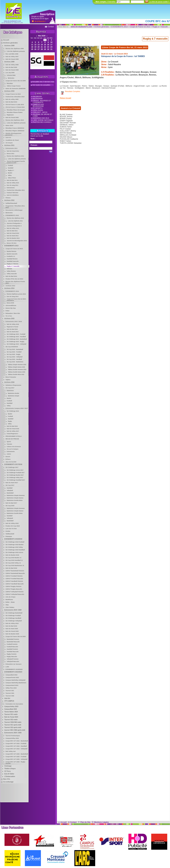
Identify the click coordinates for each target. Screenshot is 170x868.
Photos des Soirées (42, 122)
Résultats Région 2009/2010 (15, 131)
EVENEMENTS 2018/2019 (13, 539)
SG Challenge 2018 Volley (14, 547)
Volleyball (10, 490)
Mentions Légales (100, 822)
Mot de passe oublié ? (161, 2)
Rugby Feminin (12, 654)
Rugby (10, 421)
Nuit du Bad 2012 (11, 276)
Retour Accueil (65, 98)
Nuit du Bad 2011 (12, 180)
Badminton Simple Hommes (16, 495)
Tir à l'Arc (9, 316)
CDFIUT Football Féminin (14, 576)
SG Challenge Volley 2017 (15, 478)
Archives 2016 (9, 382)
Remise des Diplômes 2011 (15, 156)
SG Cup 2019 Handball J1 (14, 560)
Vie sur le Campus (13, 449)
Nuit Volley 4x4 (11, 751)
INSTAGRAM (38, 99)
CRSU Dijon (38, 110)
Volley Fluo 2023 (11, 688)
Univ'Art (8, 137)
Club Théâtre (10, 607)
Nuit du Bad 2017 (11, 503)
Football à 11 (11, 256)
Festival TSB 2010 (12, 193)
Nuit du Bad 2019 (11, 626)
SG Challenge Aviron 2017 (15, 470)
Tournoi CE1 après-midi (13, 725)
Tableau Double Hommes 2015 (17, 370)
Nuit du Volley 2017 (13, 431)
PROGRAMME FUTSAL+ (14, 436)
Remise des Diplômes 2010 (15, 120)
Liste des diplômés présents (16, 51)
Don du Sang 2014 (13, 297)
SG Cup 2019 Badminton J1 (15, 565)
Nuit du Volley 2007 (12, 56)
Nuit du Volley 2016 (13, 324)
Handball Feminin (12, 649)
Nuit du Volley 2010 (13, 183)
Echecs (8, 459)
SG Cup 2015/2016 (12, 347)
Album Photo (12, 178)
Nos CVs (7, 779)
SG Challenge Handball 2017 (16, 480)
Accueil (6, 40)
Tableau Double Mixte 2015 (16, 374)
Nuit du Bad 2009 (11, 67)
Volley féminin (11, 271)
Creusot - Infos (40, 112)
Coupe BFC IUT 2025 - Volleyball (16, 759)
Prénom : (34, 145)
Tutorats (9, 444)
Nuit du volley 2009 (12, 99)
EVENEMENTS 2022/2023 (13, 672)
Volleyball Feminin (13, 659)
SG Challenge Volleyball (14, 621)
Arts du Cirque (10, 597)
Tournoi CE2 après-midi (13, 727)
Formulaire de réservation (14, 704)
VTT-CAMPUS (9, 701)
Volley (10, 175)
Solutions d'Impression (13, 385)
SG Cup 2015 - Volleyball (15, 357)
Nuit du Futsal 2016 (13, 429)
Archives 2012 (9, 200)
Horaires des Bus (41, 118)
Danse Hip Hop (11, 308)
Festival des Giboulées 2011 (16, 190)
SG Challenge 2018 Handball (15, 550)
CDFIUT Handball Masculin (15, 584)
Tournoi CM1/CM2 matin (13, 722)
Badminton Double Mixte (15, 500)
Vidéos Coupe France (14, 86)
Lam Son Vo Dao (11, 529)
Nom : (33, 139)
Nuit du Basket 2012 (13, 238)
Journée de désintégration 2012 (17, 241)
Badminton (10, 391)
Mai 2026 (42, 36)
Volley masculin (12, 274)
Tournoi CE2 (10, 691)
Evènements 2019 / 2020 (13, 610)
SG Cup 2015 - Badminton (15, 362)
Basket (10, 173)
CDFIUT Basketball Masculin (15, 573)
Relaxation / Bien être (13, 313)
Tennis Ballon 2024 (11, 712)
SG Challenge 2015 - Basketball (17, 339)
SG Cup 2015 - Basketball (15, 349)
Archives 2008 (9, 46)
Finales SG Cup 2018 (13, 526)
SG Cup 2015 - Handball (14, 359)
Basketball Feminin (13, 639)
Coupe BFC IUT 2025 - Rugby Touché (15, 763)
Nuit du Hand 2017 (12, 483)
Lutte (7, 667)
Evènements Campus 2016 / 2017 (17, 408)
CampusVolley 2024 (12, 738)
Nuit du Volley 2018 (12, 523)
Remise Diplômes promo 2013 (16, 294)
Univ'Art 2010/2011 (13, 195)
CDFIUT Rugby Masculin (14, 589)
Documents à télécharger (14, 210)
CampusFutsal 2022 (12, 677)
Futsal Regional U (12, 434)
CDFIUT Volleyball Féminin (15, 592)
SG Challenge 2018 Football (15, 542)
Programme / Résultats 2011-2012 (15, 207)
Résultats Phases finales (15, 112)
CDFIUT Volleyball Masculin (15, 594)
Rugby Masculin (12, 657)
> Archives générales (101, 27)
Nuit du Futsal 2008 (12, 59)
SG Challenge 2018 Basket (14, 545)
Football (10, 165)
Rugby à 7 (11, 170)
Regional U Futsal (12, 327)
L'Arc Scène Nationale (43, 120)
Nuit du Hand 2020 (12, 629)
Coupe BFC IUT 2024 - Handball (16, 746)
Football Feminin (12, 644)
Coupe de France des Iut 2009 (16, 81)
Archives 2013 (10, 286)
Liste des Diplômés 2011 (15, 221)
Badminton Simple (13, 396)
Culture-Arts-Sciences (14, 447)
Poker (7, 311)
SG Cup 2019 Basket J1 (13, 558)
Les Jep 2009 (10, 72)
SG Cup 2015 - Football (14, 352)
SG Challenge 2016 (13, 411)
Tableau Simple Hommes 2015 (17, 365)
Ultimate (9, 269)
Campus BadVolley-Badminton (16, 683)
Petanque (9, 536)
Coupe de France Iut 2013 (14, 249)
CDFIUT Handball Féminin (14, 581)
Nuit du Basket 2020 (12, 634)
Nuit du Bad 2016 (12, 329)
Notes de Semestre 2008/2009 (16, 88)
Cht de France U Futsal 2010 (15, 107)
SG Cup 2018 (10, 506)
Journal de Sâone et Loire (42, 115)
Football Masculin (12, 647)
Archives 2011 (9, 145)
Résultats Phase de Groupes (16, 110)
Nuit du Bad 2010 (11, 102)
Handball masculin (13, 261)
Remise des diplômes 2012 (15, 218)
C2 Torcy (7, 771)
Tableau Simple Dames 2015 (16, 367)
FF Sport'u (38, 108)
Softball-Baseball (11, 203)
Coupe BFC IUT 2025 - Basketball (17, 754)
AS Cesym (9, 143)
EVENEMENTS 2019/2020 (14, 669)
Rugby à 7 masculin (13, 266)
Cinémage (8, 766)
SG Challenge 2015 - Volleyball (16, 344)
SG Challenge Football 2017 (16, 473)
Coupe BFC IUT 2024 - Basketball (17, 741)
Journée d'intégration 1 (14, 223)
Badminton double (13, 393)
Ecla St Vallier (9, 774)
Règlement (10, 115)
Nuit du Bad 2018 (11, 568)
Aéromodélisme (11, 305)
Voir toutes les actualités (41, 85)
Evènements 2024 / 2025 (13, 733)
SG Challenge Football (13, 615)
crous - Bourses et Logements (42, 102)
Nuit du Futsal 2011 (13, 151)
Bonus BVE (10, 303)
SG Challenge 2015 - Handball (16, 337)
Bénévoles (11, 78)
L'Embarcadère (10, 776)
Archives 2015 (9, 319)
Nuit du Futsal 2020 (12, 631)
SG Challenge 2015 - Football (16, 334)
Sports (9, 442)
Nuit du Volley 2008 (12, 65)
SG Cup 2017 (10, 388)
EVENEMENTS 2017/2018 (13, 464)
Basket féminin (11, 251)
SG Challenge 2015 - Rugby (16, 342)
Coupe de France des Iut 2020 (16, 636)
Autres (9, 454)
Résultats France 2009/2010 (15, 128)
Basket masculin (12, 254)
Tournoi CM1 (10, 693)
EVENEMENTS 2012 (12, 215)
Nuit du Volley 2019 (12, 623)
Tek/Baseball (10, 534)
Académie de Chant (12, 140)
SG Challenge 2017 (12, 467)
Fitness (8, 198)
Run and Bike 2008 (12, 54)
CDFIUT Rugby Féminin (13, 586)
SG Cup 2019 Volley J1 (13, 563)
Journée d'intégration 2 (14, 226)
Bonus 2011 (10, 154)
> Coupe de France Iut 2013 (139, 27)
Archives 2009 (9, 62)
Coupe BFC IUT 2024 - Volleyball (16, 749)
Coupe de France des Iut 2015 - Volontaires (17, 300)
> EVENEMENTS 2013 (119, 27)
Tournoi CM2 (10, 696)
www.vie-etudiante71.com (12, 21)
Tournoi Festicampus (13, 736)
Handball (11, 168)
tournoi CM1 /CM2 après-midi (15, 730)
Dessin (8, 457)
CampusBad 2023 (11, 709)
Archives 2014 (9, 288)
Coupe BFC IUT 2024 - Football (16, 743)
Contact (51, 27)
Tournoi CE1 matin (11, 714)
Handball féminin (12, 259)
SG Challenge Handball (13, 618)
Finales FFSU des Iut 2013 (14, 279)
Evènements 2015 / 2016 (14, 321)
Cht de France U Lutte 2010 (15, 104)
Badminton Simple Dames (15, 498)
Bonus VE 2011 (12, 243)
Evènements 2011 (11, 148)
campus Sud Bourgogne (38, 105)
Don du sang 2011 (12, 185)
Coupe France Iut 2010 (13, 94)
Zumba (8, 531)
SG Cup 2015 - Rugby (14, 354)
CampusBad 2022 (11, 675)
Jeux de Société (11, 462)
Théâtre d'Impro (10, 769)
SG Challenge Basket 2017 (15, 475)
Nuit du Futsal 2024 (11, 717)
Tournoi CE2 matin (11, 720)
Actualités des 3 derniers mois (43, 82)
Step (7, 605)
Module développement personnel (13, 134)
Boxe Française (11, 377)
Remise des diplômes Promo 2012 (15, 282)
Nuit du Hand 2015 (13, 332)
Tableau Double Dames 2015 (16, 372)
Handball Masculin (13, 652)
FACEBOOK (37, 97)
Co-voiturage (8, 782)
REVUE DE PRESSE (12, 439)
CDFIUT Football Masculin (14, 579)
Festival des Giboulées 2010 (15, 97)
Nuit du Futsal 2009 (12, 70)
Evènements (11, 188)
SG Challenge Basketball (14, 613)
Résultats (10, 83)
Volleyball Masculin (13, 662)
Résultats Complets (72, 91)
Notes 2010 (9, 125)
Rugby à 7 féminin (13, 264)
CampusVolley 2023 (11, 707)
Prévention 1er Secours (13, 664)
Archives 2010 (9, 91)
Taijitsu (8, 380)
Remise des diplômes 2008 (15, 48)
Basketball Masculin (13, 642)
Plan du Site (84, 822)
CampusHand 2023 (12, 685)
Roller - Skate (10, 602)
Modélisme (9, 599)
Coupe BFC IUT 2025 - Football (16, 757)
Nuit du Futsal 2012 (13, 233)
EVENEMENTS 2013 (11, 246)
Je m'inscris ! (40, 21)
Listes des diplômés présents (16, 123)
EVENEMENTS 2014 (12, 291)
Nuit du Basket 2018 (12, 555)
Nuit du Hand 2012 (13, 236)
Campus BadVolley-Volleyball (15, 680)
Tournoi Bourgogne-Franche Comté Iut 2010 (16, 162)
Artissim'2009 (11, 75)
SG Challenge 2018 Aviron (14, 552)
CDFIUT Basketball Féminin (15, 571)
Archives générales (10, 43)
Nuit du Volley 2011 (13, 228)
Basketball (10, 493)
